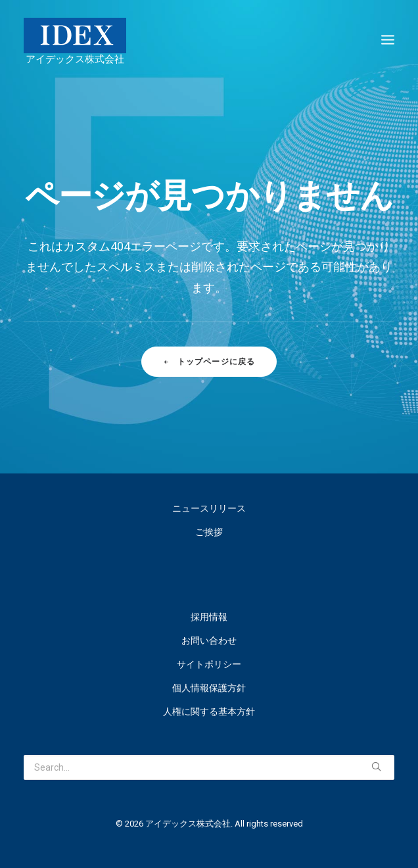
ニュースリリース (209, 508)
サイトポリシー (209, 664)
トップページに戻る (209, 361)
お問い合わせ (209, 640)
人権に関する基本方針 (209, 711)
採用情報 (209, 617)
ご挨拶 (209, 532)
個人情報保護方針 (209, 688)
